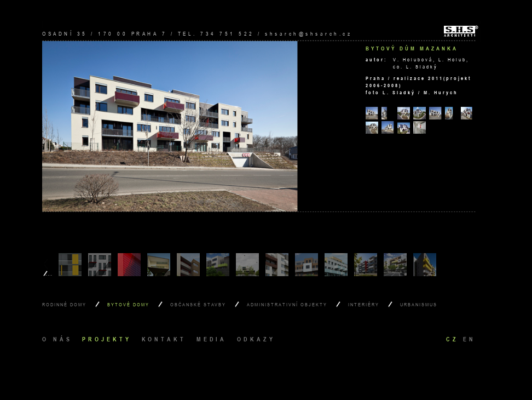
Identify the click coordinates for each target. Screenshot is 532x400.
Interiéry (364, 304)
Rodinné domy (64, 304)
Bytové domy (128, 304)
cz (452, 339)
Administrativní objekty (287, 304)
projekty (106, 339)
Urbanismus (419, 304)
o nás (57, 339)
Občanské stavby (198, 304)
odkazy (256, 339)
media (212, 339)
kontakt (164, 339)
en (469, 339)
